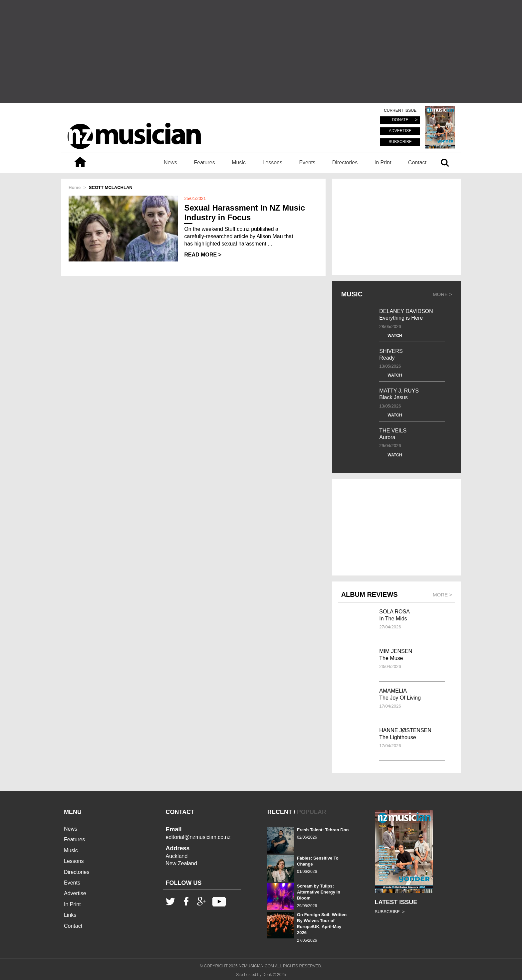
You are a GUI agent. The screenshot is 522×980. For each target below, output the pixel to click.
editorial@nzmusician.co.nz (198, 837)
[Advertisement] (261, 52)
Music (239, 163)
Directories (345, 163)
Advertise (75, 893)
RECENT (280, 812)
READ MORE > (203, 255)
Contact (417, 163)
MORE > (442, 294)
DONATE (400, 120)
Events (307, 163)
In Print (383, 163)
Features (205, 163)
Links (70, 915)
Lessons (272, 163)
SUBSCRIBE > (390, 912)
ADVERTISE (400, 131)
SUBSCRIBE (400, 142)
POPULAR (312, 812)
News (170, 163)
